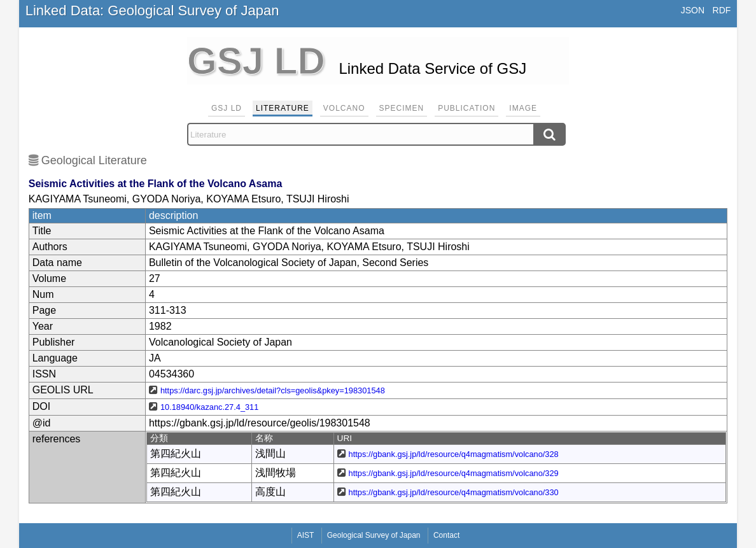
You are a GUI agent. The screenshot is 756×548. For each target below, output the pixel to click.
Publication (466, 108)
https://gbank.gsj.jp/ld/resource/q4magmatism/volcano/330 (454, 492)
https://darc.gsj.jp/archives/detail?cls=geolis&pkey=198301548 (273, 390)
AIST (306, 535)
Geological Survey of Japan (374, 535)
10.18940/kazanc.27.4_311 (209, 407)
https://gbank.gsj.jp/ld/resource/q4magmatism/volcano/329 (454, 473)
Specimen (402, 108)
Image (523, 108)
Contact (446, 535)
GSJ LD (227, 108)
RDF (722, 10)
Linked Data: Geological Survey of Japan (152, 11)
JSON (693, 10)
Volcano (344, 108)
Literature (283, 108)
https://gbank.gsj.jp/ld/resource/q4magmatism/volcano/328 (454, 454)
